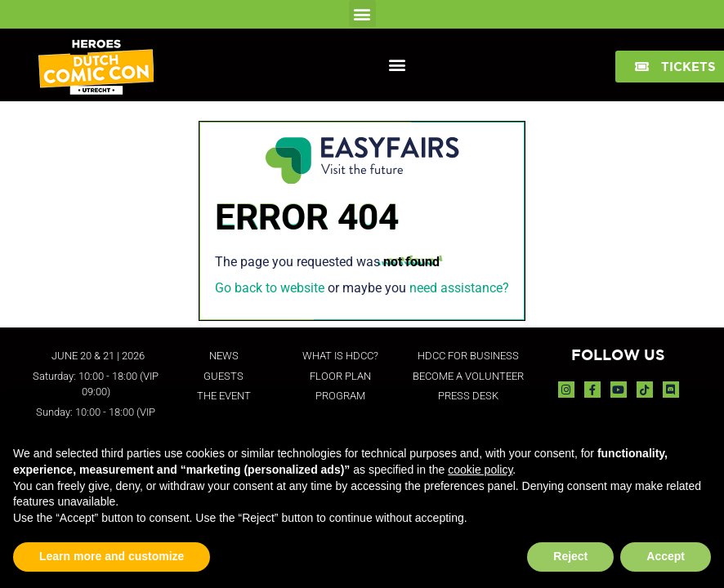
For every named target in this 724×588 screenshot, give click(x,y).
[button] (362, 13)
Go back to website (270, 288)
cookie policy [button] (480, 470)
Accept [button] (666, 556)
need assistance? (459, 288)
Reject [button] (570, 556)
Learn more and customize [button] (112, 556)
